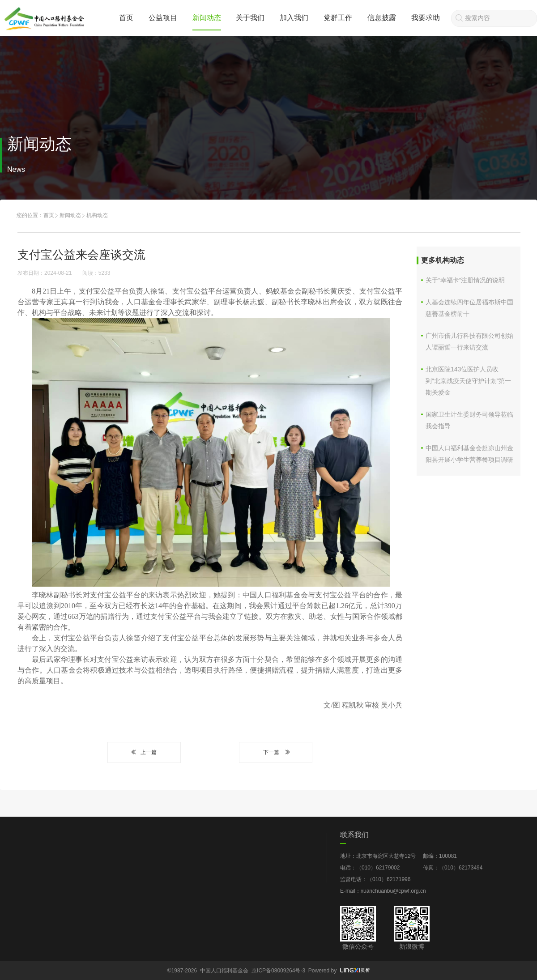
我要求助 (426, 18)
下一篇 (276, 752)
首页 (126, 18)
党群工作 (338, 18)
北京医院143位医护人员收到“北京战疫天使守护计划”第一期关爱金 (468, 381)
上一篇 (144, 752)
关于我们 (250, 18)
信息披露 (382, 18)
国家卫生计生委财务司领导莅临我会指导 (469, 420)
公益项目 (163, 18)
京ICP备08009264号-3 (278, 971)
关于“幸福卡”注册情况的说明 (465, 280)
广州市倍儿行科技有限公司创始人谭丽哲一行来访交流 (469, 341)
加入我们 (294, 18)
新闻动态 (207, 18)
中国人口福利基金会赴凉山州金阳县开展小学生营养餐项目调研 (469, 454)
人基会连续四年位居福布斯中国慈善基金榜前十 (469, 308)
